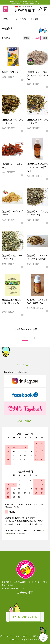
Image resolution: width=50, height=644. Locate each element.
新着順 (26, 38)
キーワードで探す (19, 19)
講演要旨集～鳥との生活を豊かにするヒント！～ (12, 303)
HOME (5, 19)
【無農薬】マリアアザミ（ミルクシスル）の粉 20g (37, 76)
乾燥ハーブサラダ (10, 72)
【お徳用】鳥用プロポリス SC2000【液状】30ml (37, 167)
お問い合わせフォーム (25, 617)
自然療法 (35, 19)
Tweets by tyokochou (15, 372)
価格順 (45, 38)
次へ (35, 338)
